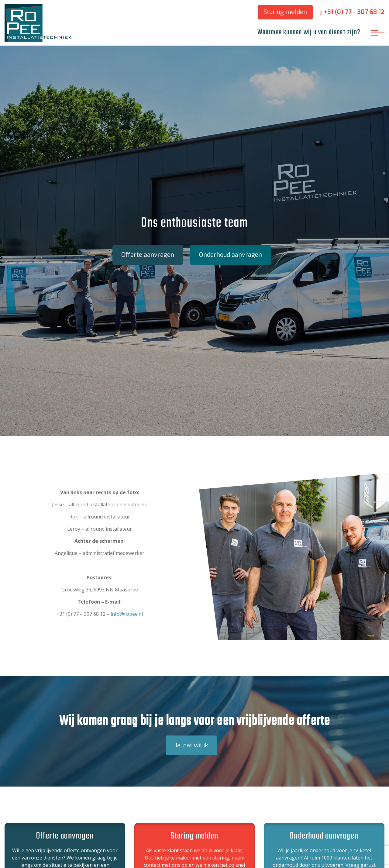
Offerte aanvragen (148, 255)
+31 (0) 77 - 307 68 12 (352, 12)
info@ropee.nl (127, 614)
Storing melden (285, 12)
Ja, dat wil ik (191, 745)
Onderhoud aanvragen (231, 255)
